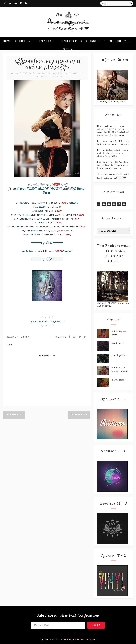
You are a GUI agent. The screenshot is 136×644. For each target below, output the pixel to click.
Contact (68, 49)
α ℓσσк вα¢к (118, 380)
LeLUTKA (36, 76)
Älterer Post (79, 414)
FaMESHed (78, 73)
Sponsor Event (120, 41)
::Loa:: (38, 73)
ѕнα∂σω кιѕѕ (118, 343)
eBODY (69, 73)
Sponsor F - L (48, 41)
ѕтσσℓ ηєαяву (119, 355)
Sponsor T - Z (96, 41)
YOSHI (60, 76)
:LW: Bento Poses (49, 73)
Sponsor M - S (72, 41)
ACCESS (62, 73)
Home (7, 41)
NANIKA (44, 76)
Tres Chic (52, 76)
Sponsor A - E (25, 41)
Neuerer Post (14, 414)
